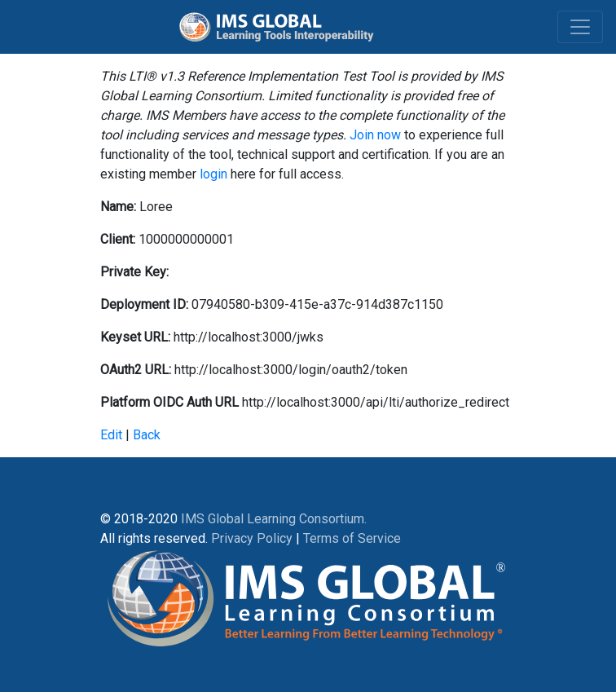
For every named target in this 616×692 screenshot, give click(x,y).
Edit (111, 435)
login (213, 174)
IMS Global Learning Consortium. (274, 519)
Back (147, 435)
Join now (375, 135)
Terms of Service (352, 538)
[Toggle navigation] (580, 27)
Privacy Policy (252, 538)
